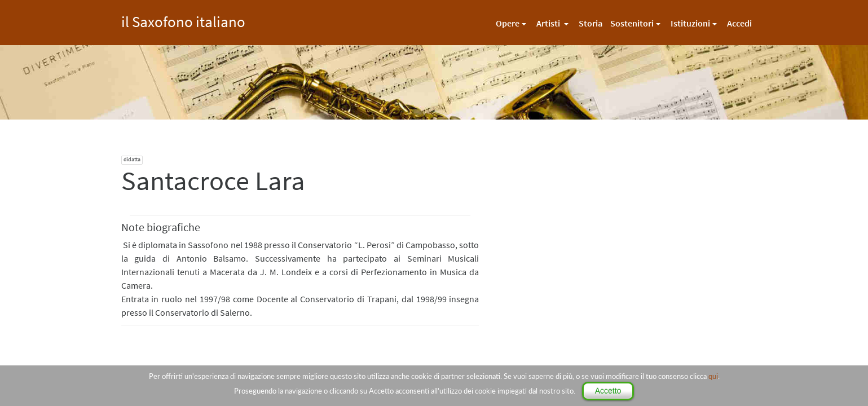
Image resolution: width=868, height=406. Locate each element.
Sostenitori (632, 23)
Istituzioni (690, 23)
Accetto (608, 391)
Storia (591, 23)
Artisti (549, 23)
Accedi (739, 23)
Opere (508, 23)
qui (713, 376)
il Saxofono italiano (183, 20)
